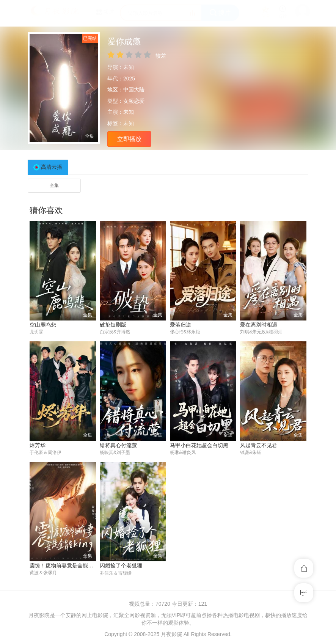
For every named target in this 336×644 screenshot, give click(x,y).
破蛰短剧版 (113, 325)
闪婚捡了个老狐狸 (121, 566)
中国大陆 (134, 90)
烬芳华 (38, 445)
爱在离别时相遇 (259, 325)
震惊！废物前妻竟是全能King (64, 566)
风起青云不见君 (259, 445)
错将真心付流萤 (118, 445)
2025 (129, 79)
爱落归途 (181, 325)
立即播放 (129, 139)
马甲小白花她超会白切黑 (199, 445)
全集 (54, 185)
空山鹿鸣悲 (43, 325)
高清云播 (52, 167)
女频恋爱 (134, 101)
